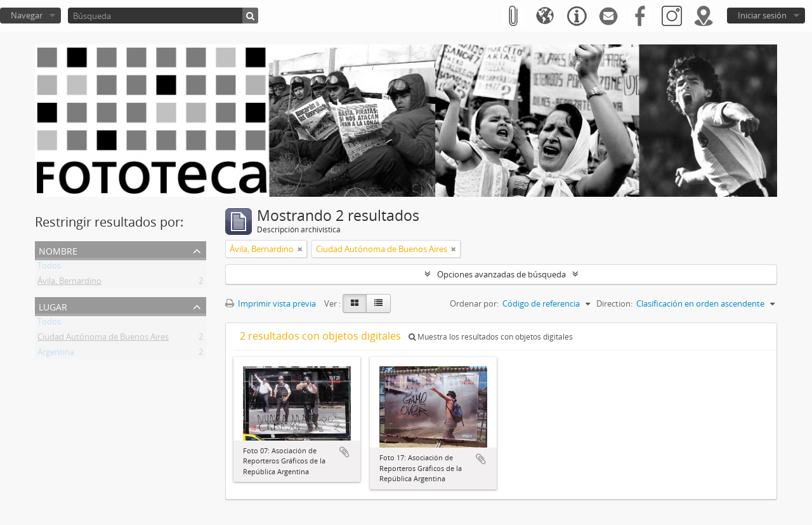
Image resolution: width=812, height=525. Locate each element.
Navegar (27, 15)
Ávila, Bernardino (69, 283)
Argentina (56, 354)
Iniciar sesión (762, 15)
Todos (49, 268)
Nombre (58, 250)
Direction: (614, 303)
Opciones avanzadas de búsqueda (501, 274)
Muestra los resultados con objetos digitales (491, 337)
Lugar (53, 306)
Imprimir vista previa (271, 303)
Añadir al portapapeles (344, 452)
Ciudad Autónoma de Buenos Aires (103, 339)
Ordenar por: (474, 303)
